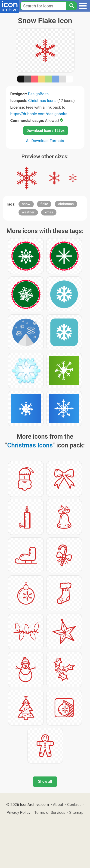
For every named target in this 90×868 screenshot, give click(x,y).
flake (44, 204)
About (58, 805)
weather (28, 212)
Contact (74, 805)
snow (26, 204)
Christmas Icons (42, 101)
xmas (49, 212)
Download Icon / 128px (46, 131)
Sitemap (76, 812)
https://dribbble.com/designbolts (39, 114)
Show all (45, 781)
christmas (66, 204)
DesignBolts (38, 94)
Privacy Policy (18, 812)
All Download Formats (45, 141)
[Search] (71, 6)
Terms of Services (50, 812)
